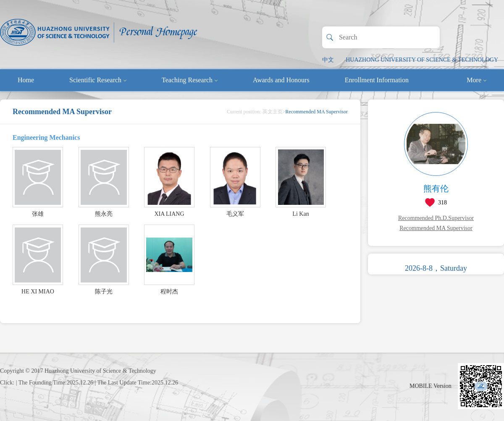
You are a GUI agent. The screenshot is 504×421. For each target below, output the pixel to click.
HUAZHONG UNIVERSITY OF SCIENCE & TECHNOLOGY (422, 60)
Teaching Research (190, 80)
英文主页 (273, 112)
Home (26, 80)
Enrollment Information (377, 80)
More (476, 80)
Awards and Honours (281, 80)
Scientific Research (98, 80)
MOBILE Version (430, 386)
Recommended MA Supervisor (436, 228)
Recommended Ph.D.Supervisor (436, 218)
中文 (328, 60)
